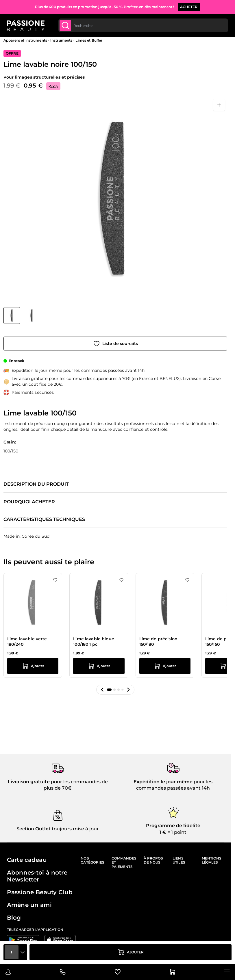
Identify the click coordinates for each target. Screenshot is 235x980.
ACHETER (189, 4)
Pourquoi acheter (29, 502)
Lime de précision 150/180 (158, 642)
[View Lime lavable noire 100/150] (12, 315)
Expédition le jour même (163, 782)
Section (25, 829)
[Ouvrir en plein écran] (219, 105)
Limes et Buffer (89, 40)
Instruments (61, 40)
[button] (102, 690)
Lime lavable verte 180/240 (27, 642)
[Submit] (65, 25)
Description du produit (36, 484)
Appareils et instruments (25, 40)
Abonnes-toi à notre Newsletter (37, 876)
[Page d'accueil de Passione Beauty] (26, 25)
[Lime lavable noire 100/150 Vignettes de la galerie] (22, 315)
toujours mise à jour (75, 829)
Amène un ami (29, 905)
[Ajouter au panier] (131, 952)
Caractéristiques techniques (44, 519)
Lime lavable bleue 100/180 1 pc (94, 642)
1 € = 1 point (173, 832)
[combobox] (143, 25)
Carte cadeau (27, 860)
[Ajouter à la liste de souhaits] (115, 344)
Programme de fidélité (173, 826)
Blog (14, 918)
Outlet (42, 829)
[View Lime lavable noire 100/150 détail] (32, 315)
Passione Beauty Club (40, 892)
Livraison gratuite (29, 782)
